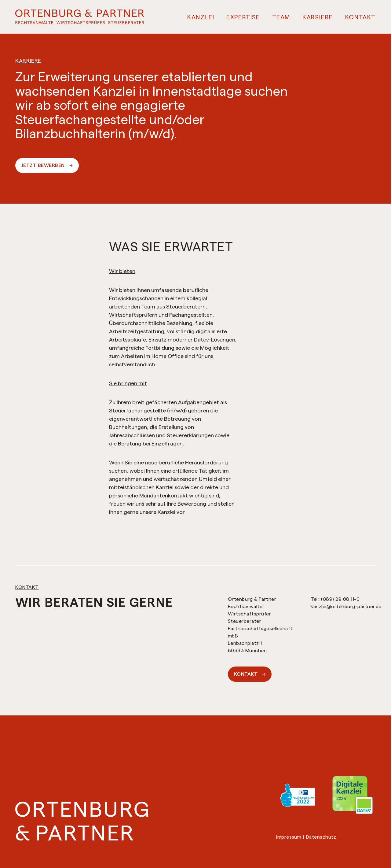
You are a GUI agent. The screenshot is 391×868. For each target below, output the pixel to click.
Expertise (243, 17)
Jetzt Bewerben (47, 165)
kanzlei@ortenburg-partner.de (346, 606)
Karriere (318, 17)
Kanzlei (201, 17)
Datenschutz (321, 837)
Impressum (289, 837)
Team (281, 17)
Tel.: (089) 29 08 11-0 (335, 599)
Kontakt (360, 17)
